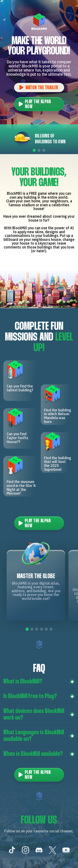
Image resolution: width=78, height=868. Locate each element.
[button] (39, 682)
